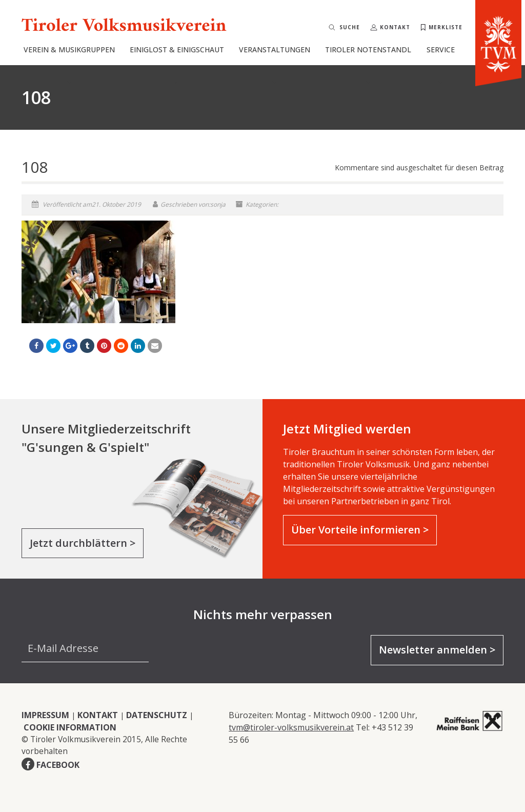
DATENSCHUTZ (157, 715)
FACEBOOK (58, 765)
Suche (350, 27)
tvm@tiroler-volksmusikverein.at (291, 727)
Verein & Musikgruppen (69, 64)
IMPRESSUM (45, 715)
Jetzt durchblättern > (83, 543)
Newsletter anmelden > (437, 650)
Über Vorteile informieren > (360, 530)
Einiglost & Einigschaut (177, 64)
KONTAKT (98, 715)
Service (441, 64)
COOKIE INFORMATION (70, 727)
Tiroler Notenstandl (368, 64)
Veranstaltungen (275, 64)
